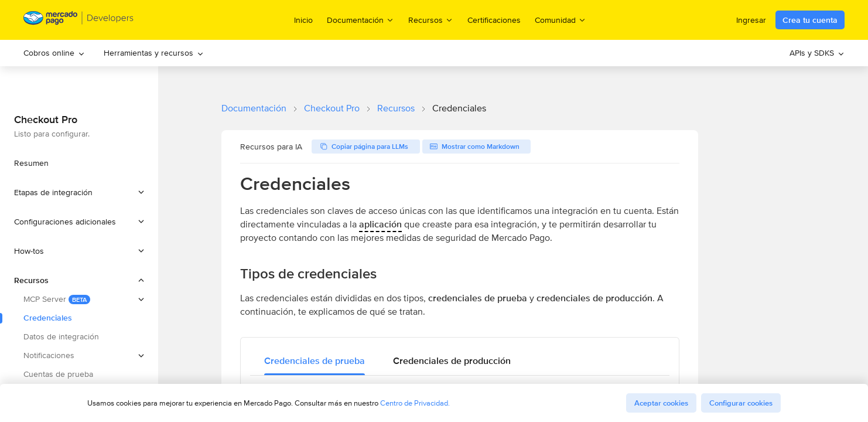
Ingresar (751, 20)
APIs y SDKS (817, 53)
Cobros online (54, 53)
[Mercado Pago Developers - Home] (79, 20)
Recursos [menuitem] (431, 20)
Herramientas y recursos (154, 53)
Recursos (396, 108)
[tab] (315, 361)
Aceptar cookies (661, 403)
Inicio (303, 20)
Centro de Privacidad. (415, 403)
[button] (79, 192)
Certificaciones (494, 20)
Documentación (254, 108)
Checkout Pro (332, 108)
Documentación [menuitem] (360, 20)
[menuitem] (54, 53)
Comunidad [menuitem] (561, 20)
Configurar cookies (741, 403)
